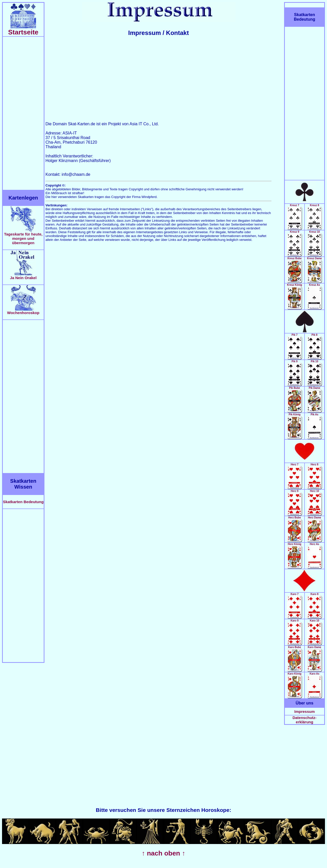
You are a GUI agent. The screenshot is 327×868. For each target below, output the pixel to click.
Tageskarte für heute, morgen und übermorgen (23, 237)
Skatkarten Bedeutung (23, 502)
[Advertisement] (23, 113)
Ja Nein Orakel (23, 276)
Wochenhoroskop (23, 311)
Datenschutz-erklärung (305, 720)
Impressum (305, 711)
